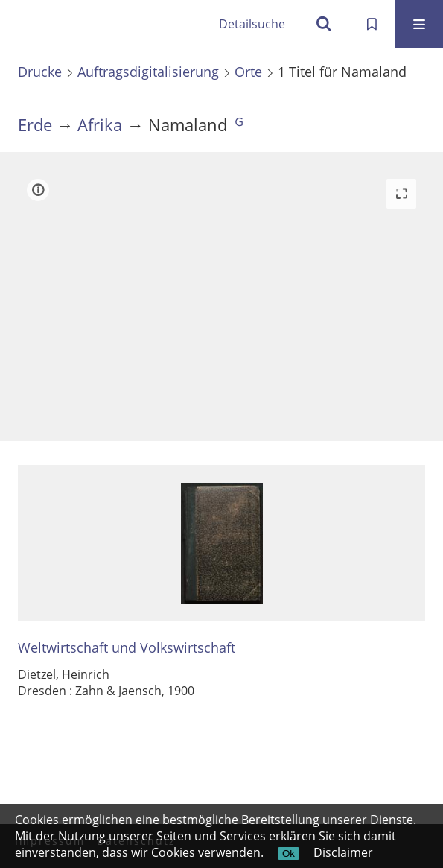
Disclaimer (343, 852)
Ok (289, 853)
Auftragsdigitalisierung (148, 72)
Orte (248, 72)
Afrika (100, 125)
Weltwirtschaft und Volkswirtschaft (127, 648)
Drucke (40, 72)
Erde (35, 125)
